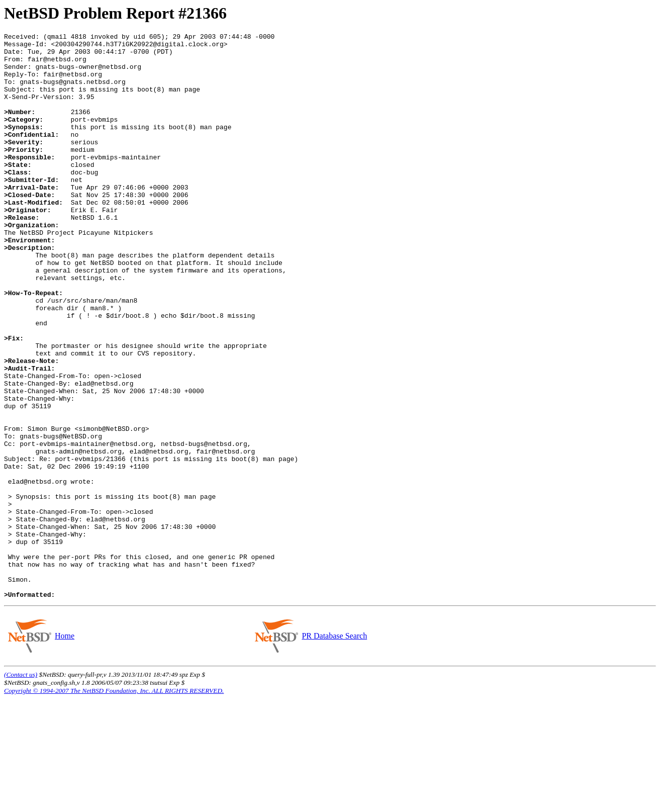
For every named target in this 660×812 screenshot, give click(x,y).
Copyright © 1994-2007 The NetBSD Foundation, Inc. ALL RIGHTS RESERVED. (114, 804)
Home (64, 749)
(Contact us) (21, 788)
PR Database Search (334, 749)
